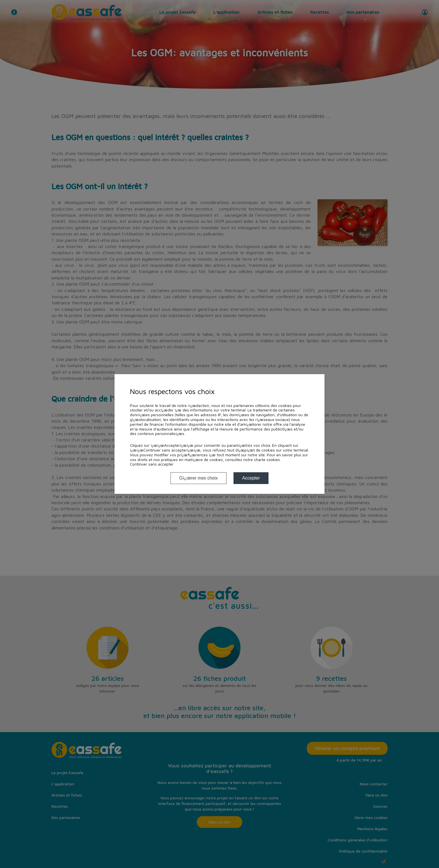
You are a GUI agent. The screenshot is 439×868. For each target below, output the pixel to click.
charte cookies (267, 460)
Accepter (251, 478)
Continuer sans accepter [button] (152, 464)
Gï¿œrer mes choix (199, 478)
